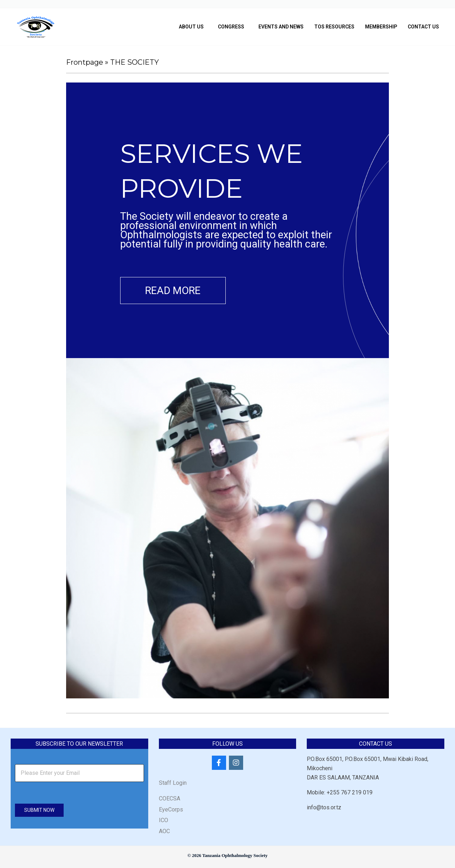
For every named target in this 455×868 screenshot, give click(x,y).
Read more (175, 291)
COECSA (170, 800)
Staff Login (173, 784)
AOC (164, 832)
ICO (164, 821)
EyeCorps (171, 810)
